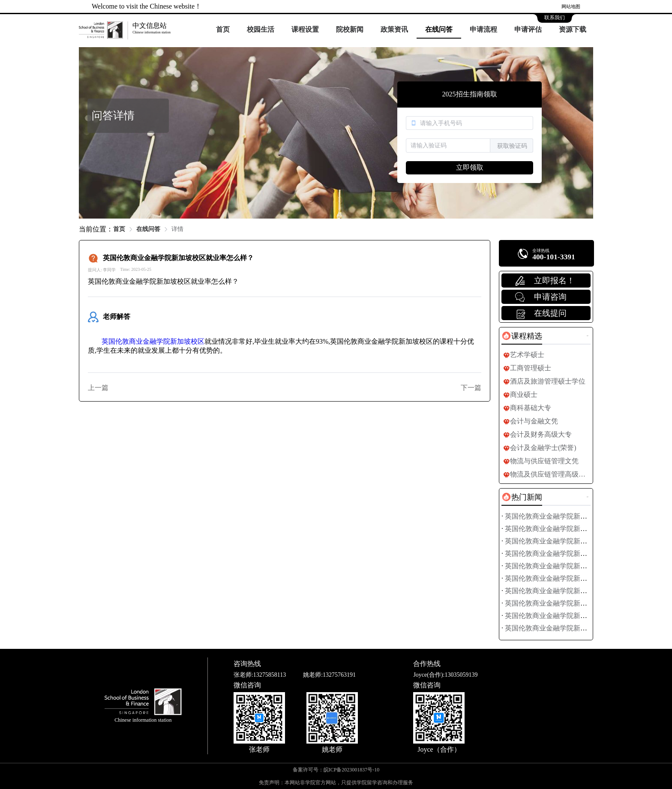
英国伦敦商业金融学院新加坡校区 (153, 341)
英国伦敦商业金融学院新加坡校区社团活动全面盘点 (584, 591)
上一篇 (98, 388)
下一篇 (471, 388)
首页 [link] (119, 229)
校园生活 (261, 29)
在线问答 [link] (148, 229)
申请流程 (483, 29)
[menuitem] (223, 30)
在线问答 (439, 29)
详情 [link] (177, 229)
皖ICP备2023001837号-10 (352, 770)
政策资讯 (394, 29)
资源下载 (573, 29)
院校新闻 (350, 29)
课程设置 (305, 29)
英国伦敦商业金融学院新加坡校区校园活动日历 (577, 628)
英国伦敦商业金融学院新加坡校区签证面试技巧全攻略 (587, 553)
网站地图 (571, 6)
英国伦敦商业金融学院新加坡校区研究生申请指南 (580, 541)
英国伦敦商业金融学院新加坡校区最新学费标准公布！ (587, 516)
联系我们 (555, 18)
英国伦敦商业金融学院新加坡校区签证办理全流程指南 (587, 566)
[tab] (522, 336)
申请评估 (528, 29)
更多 (588, 336)
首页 (223, 29)
